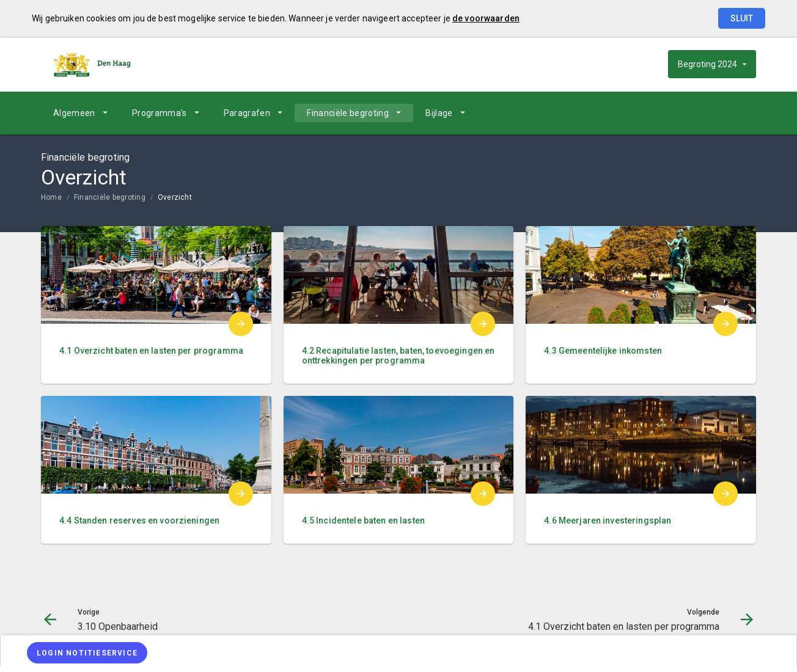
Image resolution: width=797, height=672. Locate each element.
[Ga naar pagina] (683, 113)
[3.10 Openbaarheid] (651, 113)
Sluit (742, 18)
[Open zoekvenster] (742, 113)
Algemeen (74, 113)
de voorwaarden (486, 18)
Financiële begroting (348, 113)
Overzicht (175, 197)
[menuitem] (80, 113)
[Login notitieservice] (87, 653)
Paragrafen (247, 113)
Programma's (160, 113)
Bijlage (439, 113)
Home (51, 197)
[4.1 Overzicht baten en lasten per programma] (715, 113)
